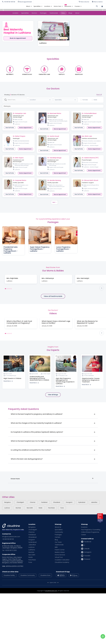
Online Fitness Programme (90, 532)
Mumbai (18, 508)
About (77, 13)
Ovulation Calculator (62, 560)
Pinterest (87, 559)
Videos (63, 13)
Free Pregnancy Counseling (91, 530)
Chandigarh (20, 502)
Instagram (88, 552)
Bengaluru (8, 502)
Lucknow (7, 508)
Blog (56, 540)
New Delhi (30, 508)
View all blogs (53, 395)
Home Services (60, 555)
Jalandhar (94, 502)
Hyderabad (82, 502)
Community (59, 532)
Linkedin (87, 549)
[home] (13, 6)
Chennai (33, 502)
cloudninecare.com (51, 591)
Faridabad (44, 502)
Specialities (25, 13)
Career (83, 535)
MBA (56, 547)
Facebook (88, 542)
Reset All (99, 94)
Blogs (70, 13)
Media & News (60, 552)
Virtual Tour (59, 557)
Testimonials (54, 13)
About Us (58, 527)
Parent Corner (60, 550)
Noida (40, 508)
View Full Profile (10, 128)
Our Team (58, 542)
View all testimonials (53, 296)
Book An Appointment (18, 38)
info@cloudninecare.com (11, 537)
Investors (84, 527)
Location (15, 13)
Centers (58, 537)
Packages (43, 13)
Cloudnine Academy (62, 562)
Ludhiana (32, 550)
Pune (62, 508)
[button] (28, 6)
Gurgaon (32, 540)
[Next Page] (54, 202)
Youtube (87, 556)
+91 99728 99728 (8, 539)
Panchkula (51, 508)
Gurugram (69, 502)
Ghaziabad (57, 502)
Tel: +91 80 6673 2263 (9, 550)
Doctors (34, 13)
